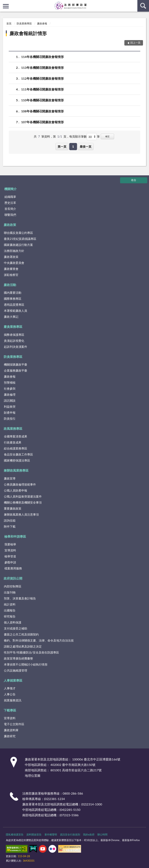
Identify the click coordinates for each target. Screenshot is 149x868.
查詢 (143, 6)
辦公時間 (102, 834)
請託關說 (10, 400)
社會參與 (10, 388)
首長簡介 (10, 209)
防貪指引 (10, 418)
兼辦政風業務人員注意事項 (21, 514)
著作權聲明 (51, 834)
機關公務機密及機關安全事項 (23, 502)
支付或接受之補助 (16, 628)
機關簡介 (10, 189)
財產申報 (10, 412)
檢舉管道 (10, 556)
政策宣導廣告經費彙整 (18, 658)
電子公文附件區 (14, 724)
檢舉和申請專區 (15, 536)
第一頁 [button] (62, 146)
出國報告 (10, 610)
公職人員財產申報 (16, 490)
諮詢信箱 (10, 520)
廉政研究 (10, 736)
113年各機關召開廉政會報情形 (42, 68)
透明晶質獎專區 (14, 305)
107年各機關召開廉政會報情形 (42, 122)
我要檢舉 (10, 544)
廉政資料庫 (11, 730)
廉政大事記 (11, 317)
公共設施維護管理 (16, 670)
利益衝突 (10, 406)
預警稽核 (10, 382)
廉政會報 (42, 23)
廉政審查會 (11, 269)
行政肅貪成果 (13, 442)
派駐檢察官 (11, 275)
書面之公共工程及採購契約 (21, 634)
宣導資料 (10, 550)
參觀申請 (10, 562)
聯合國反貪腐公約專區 (18, 233)
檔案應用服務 (13, 568)
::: (3, 3)
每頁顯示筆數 (78, 136)
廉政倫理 (10, 394)
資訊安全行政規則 (70, 834)
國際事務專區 (13, 299)
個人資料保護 (13, 622)
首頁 (9, 23)
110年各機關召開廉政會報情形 (42, 100)
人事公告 (10, 694)
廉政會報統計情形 (28, 33)
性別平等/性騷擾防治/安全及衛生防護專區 (31, 652)
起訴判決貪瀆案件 (16, 347)
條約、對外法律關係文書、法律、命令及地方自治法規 (39, 640)
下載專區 (10, 710)
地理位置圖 (33, 775)
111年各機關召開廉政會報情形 (42, 89)
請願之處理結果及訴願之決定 (23, 646)
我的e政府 (89, 834)
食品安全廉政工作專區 (18, 454)
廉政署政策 (11, 257)
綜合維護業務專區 (16, 448)
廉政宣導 (10, 478)
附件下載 (10, 526)
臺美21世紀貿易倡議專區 (20, 239)
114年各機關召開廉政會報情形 (42, 57)
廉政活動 (10, 285)
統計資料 (10, 604)
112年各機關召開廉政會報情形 (42, 78)
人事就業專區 (13, 680)
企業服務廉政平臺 (16, 370)
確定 (107, 136)
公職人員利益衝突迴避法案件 (23, 496)
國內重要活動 (13, 293)
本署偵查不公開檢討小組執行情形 (26, 664)
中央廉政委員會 (14, 263)
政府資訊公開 (13, 578)
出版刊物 (10, 592)
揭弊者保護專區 (14, 335)
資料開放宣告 (34, 834)
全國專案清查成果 (16, 436)
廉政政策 (10, 225)
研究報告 (10, 616)
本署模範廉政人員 (16, 311)
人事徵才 (10, 688)
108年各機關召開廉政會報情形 (42, 111)
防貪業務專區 (24, 23)
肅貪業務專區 (13, 327)
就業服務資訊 (13, 700)
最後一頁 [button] (86, 146)
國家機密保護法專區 (17, 460)
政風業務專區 (13, 428)
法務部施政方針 (14, 251)
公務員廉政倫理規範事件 (20, 484)
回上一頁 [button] (135, 43)
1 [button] (73, 146)
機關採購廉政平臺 (16, 364)
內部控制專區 (13, 586)
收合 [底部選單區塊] (134, 180)
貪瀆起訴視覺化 (14, 341)
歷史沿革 (10, 203)
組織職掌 (10, 197)
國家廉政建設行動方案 (18, 245)
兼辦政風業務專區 (16, 470)
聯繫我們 (10, 215)
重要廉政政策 (13, 508)
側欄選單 (6, 6)
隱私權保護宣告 (15, 834)
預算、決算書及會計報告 (20, 598)
